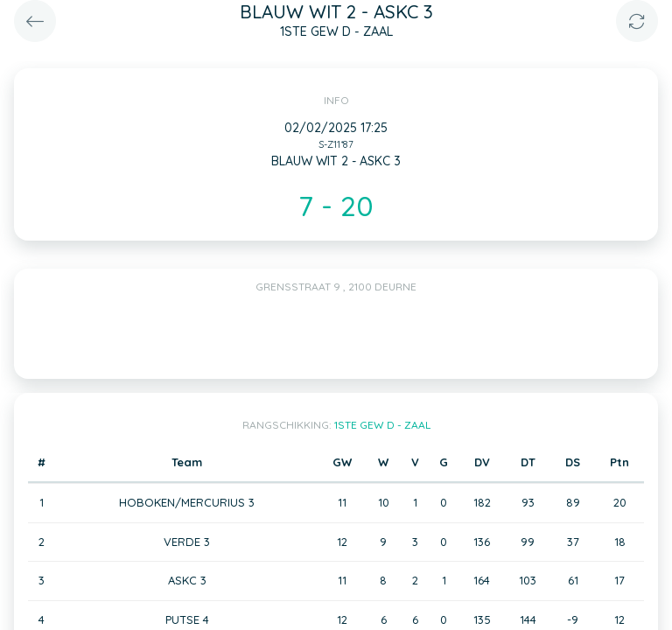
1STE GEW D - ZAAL (382, 425)
